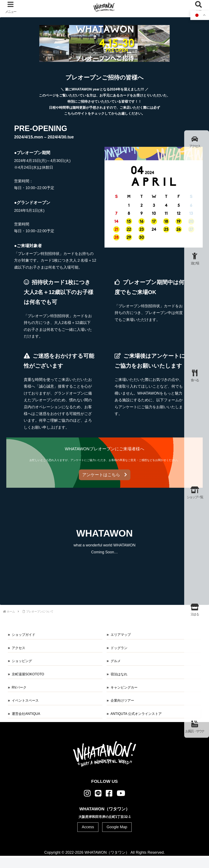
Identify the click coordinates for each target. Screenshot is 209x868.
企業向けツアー (122, 700)
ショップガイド (24, 635)
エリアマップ (121, 635)
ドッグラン (119, 648)
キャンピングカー (124, 687)
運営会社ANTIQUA (26, 714)
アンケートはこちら (105, 475)
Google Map (117, 827)
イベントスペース (25, 700)
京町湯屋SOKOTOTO (28, 674)
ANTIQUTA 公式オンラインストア (136, 714)
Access (88, 827)
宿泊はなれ (119, 674)
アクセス (19, 648)
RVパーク (19, 687)
